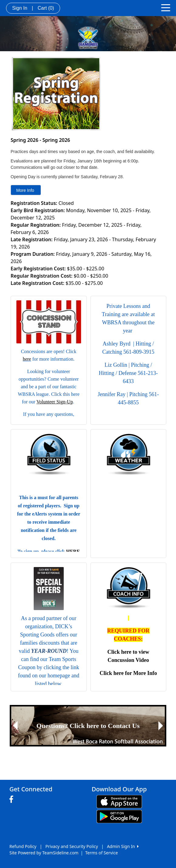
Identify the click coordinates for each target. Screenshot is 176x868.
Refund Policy (23, 846)
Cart (46, 8)
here (27, 359)
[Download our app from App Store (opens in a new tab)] (119, 801)
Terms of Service (102, 853)
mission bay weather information (129, 547)
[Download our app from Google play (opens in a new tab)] (119, 816)
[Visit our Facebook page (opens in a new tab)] (13, 800)
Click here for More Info (128, 673)
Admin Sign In (123, 846)
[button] (15, 726)
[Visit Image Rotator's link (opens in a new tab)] (88, 726)
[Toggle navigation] (166, 7)
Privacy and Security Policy (72, 846)
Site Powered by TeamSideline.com (44, 853)
